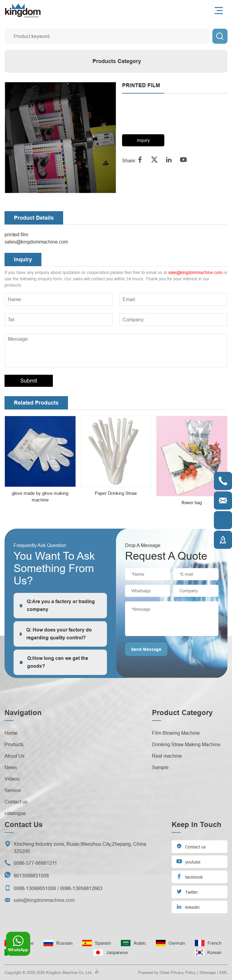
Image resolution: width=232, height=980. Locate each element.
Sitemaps (208, 972)
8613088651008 (31, 876)
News (11, 767)
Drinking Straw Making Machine (186, 744)
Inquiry (143, 140)
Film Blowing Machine (176, 733)
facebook (189, 876)
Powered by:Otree (154, 972)
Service (13, 790)
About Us (14, 756)
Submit (29, 381)
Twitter (187, 891)
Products (14, 744)
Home (11, 733)
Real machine (167, 756)
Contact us (16, 802)
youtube (188, 861)
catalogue (15, 813)
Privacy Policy (183, 972)
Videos (12, 779)
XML (223, 972)
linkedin (188, 907)
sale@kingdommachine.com (195, 272)
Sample (160, 767)
